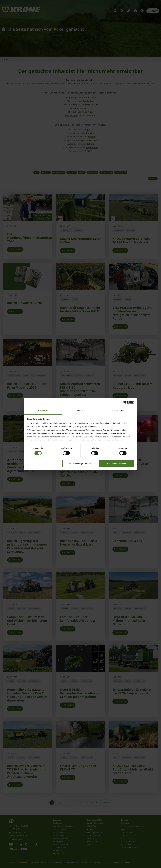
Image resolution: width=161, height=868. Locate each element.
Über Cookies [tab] (118, 411)
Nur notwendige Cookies (80, 464)
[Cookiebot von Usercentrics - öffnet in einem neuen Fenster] (123, 403)
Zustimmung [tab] (43, 411)
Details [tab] (80, 411)
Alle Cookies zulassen (117, 464)
